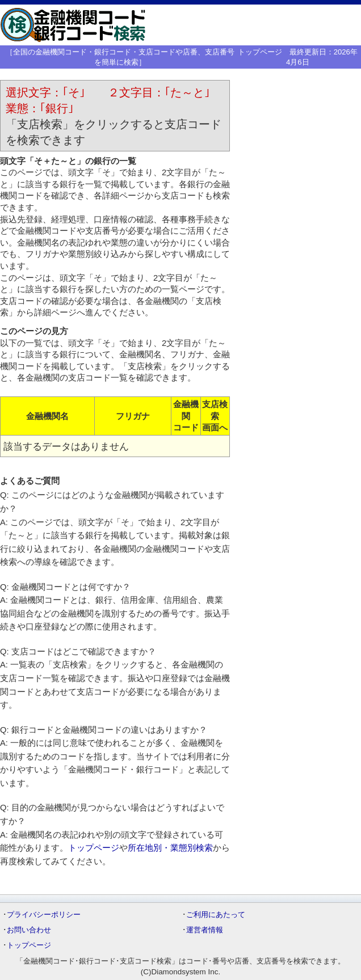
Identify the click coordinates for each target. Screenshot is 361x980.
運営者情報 (205, 930)
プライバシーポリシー (44, 914)
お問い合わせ (29, 930)
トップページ (260, 52)
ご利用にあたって (216, 914)
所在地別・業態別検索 (170, 848)
